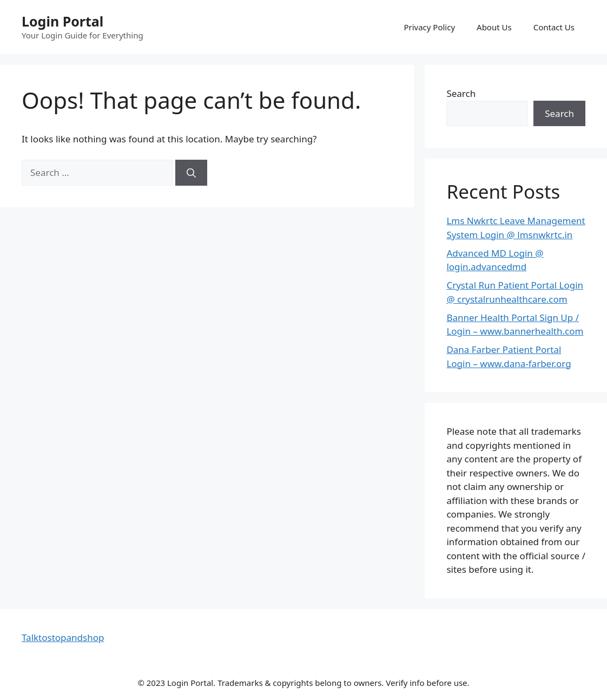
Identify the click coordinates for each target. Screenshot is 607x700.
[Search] (191, 173)
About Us (494, 27)
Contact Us (554, 27)
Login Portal (62, 21)
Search (461, 93)
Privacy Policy (429, 27)
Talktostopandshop (63, 637)
